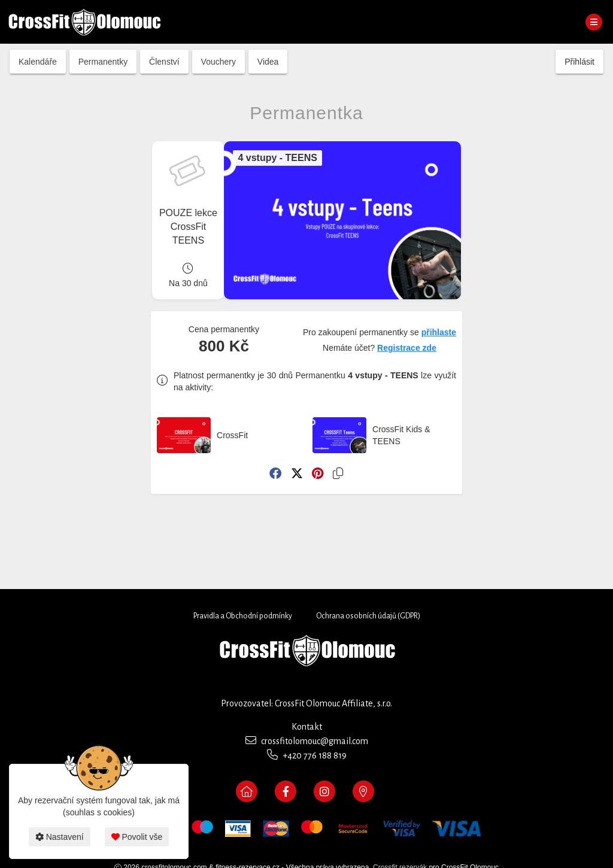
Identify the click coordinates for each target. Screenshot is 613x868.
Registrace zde (407, 348)
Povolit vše (137, 837)
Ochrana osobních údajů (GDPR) (368, 616)
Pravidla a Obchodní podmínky (243, 616)
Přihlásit (579, 62)
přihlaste (439, 332)
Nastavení (60, 837)
